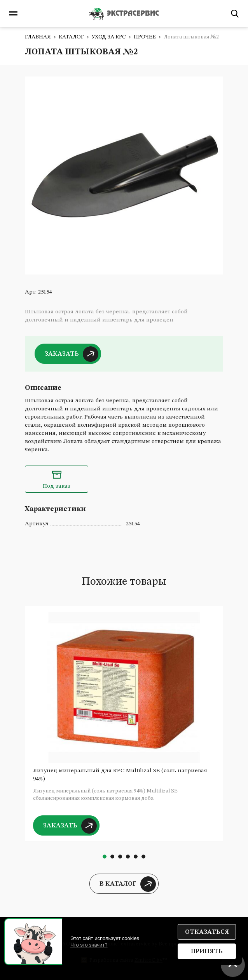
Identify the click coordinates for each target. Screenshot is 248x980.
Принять (207, 952)
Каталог (71, 37)
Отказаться (207, 932)
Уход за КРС (109, 37)
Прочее (145, 37)
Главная (38, 37)
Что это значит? (89, 945)
